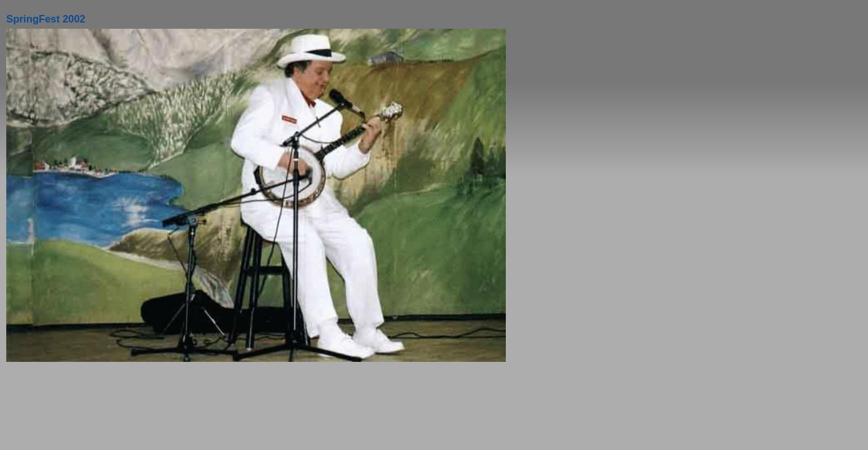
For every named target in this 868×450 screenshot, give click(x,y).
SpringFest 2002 (46, 19)
